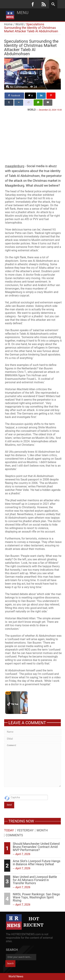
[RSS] (44, 4)
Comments (14, 835)
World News (16, 976)
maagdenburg (15, 166)
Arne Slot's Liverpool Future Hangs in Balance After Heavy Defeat (37, 863)
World (19, 24)
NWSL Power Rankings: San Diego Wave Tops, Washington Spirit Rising (36, 897)
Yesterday (25, 830)
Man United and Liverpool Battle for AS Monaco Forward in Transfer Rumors (35, 880)
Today (9, 830)
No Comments (19, 87)
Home (8, 24)
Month (42, 830)
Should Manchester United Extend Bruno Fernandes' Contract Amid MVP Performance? (36, 847)
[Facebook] (33, 4)
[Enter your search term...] (21, 957)
